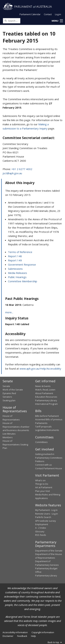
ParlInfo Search (43, 517)
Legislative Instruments (47, 430)
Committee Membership (23, 281)
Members (8, 437)
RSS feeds (41, 535)
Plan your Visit (42, 491)
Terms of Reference (20, 252)
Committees (41, 442)
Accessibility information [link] (15, 632)
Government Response (22, 264)
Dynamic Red (9, 393)
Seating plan (9, 400)
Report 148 (15, 256)
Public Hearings (17, 277)
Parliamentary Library (46, 400)
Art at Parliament (44, 487)
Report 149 (15, 260)
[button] (57, 21)
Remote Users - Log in (47, 514)
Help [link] (33, 636)
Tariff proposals (43, 427)
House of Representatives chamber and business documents (16, 427)
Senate (6, 386)
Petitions (40, 461)
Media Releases (18, 273)
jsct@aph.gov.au (12, 173)
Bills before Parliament (47, 416)
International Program (46, 404)
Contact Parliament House (49, 468)
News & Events (43, 386)
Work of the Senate (13, 390)
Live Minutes (9, 434)
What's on (40, 480)
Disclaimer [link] (8, 636)
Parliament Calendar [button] (30, 14)
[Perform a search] (6, 21)
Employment (42, 524)
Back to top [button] (55, 642)
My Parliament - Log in (46, 510)
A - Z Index (41, 528)
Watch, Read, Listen (45, 390)
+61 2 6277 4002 (22, 169)
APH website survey (45, 521)
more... (9, 312)
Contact (48, 14)
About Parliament (44, 393)
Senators (7, 397)
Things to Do (42, 484)
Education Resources (46, 397)
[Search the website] (12, 21)
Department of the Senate (49, 551)
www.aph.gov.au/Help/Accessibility (40, 369)
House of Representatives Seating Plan (15, 444)
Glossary (40, 531)
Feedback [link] (22, 636)
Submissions (15, 269)
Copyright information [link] (43, 632)
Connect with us (44, 465)
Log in (58, 14)
